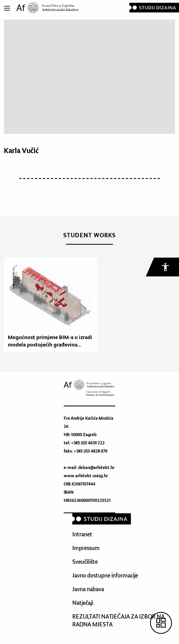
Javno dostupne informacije (105, 575)
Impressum (86, 548)
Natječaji (83, 603)
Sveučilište (85, 562)
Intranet (82, 534)
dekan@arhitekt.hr (96, 467)
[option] (49, 305)
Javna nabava (88, 589)
